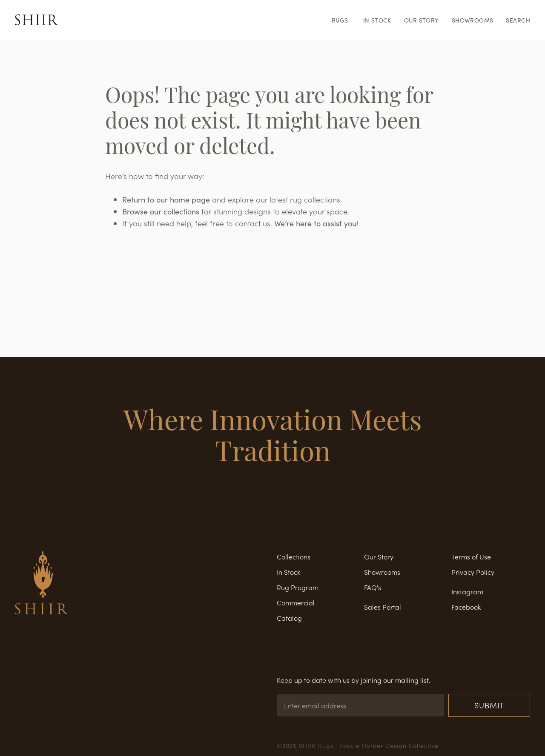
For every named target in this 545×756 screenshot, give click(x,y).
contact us (253, 223)
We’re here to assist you (315, 223)
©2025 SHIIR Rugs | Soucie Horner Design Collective (358, 745)
